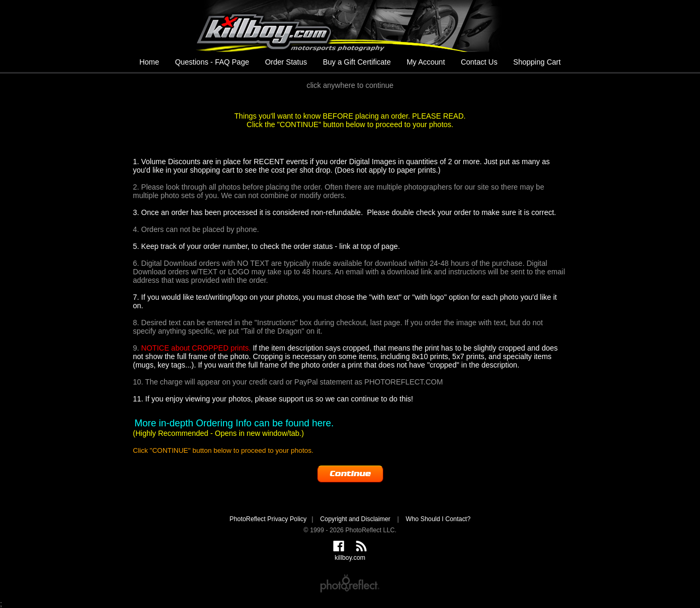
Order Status (286, 62)
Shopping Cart (537, 62)
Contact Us (479, 62)
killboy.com (350, 26)
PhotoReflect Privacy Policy (268, 519)
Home (149, 62)
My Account (426, 62)
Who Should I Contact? (438, 519)
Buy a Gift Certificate (357, 62)
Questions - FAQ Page (212, 62)
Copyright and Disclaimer (356, 519)
